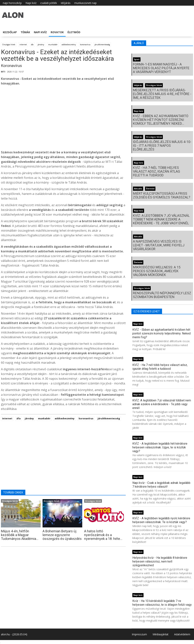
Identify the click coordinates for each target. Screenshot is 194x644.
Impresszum (139, 634)
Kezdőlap (10, 32)
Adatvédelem (182, 634)
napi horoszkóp (12, 3)
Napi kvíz (31, 3)
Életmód (74, 32)
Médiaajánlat (161, 634)
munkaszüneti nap (85, 3)
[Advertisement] (63, 119)
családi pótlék (49, 3)
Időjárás (66, 3)
